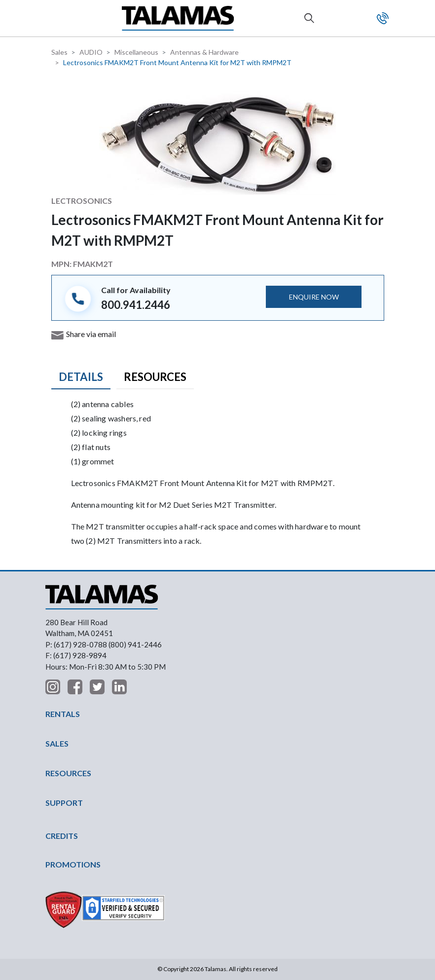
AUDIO (91, 52)
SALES (57, 743)
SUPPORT (64, 803)
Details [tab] (81, 377)
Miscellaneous (136, 52)
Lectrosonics (82, 201)
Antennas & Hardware (204, 52)
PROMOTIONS (73, 864)
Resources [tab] (155, 377)
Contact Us (383, 18)
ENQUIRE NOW (314, 297)
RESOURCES (68, 773)
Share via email (91, 334)
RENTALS (63, 714)
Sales (59, 52)
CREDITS (62, 836)
